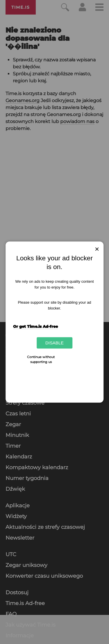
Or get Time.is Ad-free (35, 326)
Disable (54, 343)
